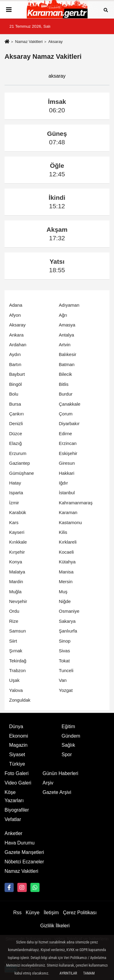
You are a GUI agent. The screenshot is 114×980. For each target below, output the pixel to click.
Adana (16, 305)
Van (63, 680)
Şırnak (16, 651)
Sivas (65, 651)
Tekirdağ (18, 661)
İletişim (51, 913)
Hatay (15, 483)
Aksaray (17, 325)
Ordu (14, 611)
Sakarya (67, 621)
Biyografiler (17, 810)
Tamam (89, 973)
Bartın (15, 364)
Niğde (65, 601)
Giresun (67, 463)
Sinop (65, 641)
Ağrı (63, 315)
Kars (14, 522)
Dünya (16, 726)
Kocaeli (66, 552)
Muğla (15, 592)
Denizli (16, 423)
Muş (63, 592)
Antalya (67, 335)
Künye (33, 913)
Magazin (18, 745)
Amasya (67, 325)
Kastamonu (71, 522)
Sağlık (68, 745)
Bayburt (17, 374)
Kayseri (17, 532)
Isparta (16, 493)
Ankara (16, 335)
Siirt (13, 641)
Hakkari (67, 473)
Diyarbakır (69, 423)
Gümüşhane (22, 473)
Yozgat (66, 690)
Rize (14, 621)
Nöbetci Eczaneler (24, 862)
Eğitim (68, 726)
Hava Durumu (20, 843)
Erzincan (68, 443)
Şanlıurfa (68, 631)
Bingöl (16, 384)
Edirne (66, 434)
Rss (17, 913)
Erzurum (18, 453)
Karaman (68, 512)
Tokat (64, 661)
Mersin (66, 582)
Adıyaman (69, 305)
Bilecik (66, 374)
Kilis (63, 532)
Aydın (15, 354)
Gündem (71, 736)
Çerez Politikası (80, 913)
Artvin (65, 345)
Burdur (66, 394)
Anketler (14, 833)
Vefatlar (13, 819)
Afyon (15, 315)
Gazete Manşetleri (24, 852)
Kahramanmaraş (76, 503)
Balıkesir (68, 354)
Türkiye (17, 764)
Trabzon (17, 670)
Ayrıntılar (68, 973)
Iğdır (64, 483)
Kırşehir (17, 552)
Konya (16, 562)
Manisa (66, 572)
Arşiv (48, 783)
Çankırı (16, 414)
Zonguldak (20, 700)
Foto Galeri (17, 773)
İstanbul (67, 493)
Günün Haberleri (60, 773)
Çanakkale (70, 404)
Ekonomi (19, 736)
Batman (67, 364)
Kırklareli (68, 542)
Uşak (14, 680)
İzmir (14, 503)
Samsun (17, 631)
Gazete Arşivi (57, 792)
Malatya (17, 572)
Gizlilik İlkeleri (55, 926)
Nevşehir (18, 601)
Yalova (16, 690)
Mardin (16, 582)
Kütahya (67, 562)
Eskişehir (68, 453)
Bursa (15, 404)
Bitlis (64, 384)
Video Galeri (18, 783)
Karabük (18, 512)
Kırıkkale (18, 542)
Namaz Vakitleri (29, 42)
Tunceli (66, 670)
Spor (67, 754)
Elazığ (16, 443)
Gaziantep (19, 463)
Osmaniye (69, 611)
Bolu (14, 394)
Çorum (66, 414)
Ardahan (18, 345)
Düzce (16, 434)
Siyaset (17, 754)
